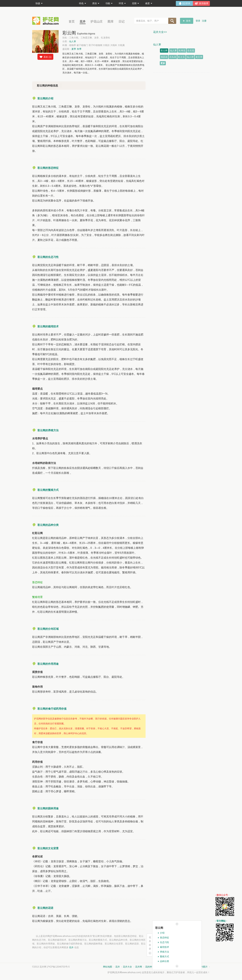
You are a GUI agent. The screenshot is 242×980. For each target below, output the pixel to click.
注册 (204, 21)
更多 (163, 63)
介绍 (162, 933)
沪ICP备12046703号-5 (58, 967)
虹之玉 (181, 57)
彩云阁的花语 (45, 908)
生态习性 (164, 942)
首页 (72, 21)
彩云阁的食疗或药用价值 (52, 709)
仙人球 (190, 57)
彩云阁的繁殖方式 (48, 490)
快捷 (39, 3)
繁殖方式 (164, 957)
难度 (149, 3)
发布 (188, 21)
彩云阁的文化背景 (48, 848)
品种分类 (164, 961)
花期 (135, 3)
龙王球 (199, 57)
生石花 (191, 51)
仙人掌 (73, 41)
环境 (122, 3)
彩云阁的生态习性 (48, 257)
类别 (96, 3)
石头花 (173, 57)
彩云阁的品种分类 (48, 525)
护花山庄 (97, 21)
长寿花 (182, 51)
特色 (83, 3)
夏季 (74, 49)
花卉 (83, 21)
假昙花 (164, 57)
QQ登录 (186, 3)
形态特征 (164, 938)
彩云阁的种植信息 (47, 86)
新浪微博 (204, 3)
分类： (69, 41)
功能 (109, 3)
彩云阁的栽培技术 (48, 326)
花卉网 (46, 21)
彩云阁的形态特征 (48, 168)
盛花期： (72, 49)
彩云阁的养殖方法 (48, 430)
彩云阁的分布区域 (48, 629)
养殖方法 (164, 952)
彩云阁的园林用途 (48, 808)
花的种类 (150, 967)
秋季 (79, 49)
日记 (122, 21)
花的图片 (203, 967)
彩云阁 (164, 51)
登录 (198, 21)
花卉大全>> (160, 32)
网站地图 (108, 967)
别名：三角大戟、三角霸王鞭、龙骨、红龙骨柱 (86, 38)
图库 (111, 21)
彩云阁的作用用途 (48, 664)
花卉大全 (127, 967)
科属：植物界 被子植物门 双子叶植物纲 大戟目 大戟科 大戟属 (93, 45)
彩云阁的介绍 (45, 98)
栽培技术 (164, 947)
